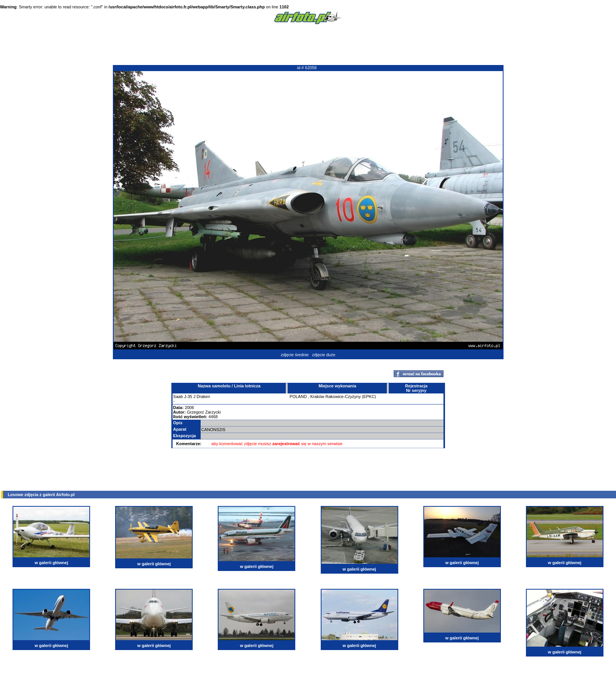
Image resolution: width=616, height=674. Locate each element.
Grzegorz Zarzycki (204, 412)
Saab (178, 396)
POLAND (298, 396)
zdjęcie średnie (295, 355)
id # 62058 (307, 68)
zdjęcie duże (324, 355)
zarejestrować (286, 444)
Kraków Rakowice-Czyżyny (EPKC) (343, 396)
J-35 (188, 396)
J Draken (202, 396)
